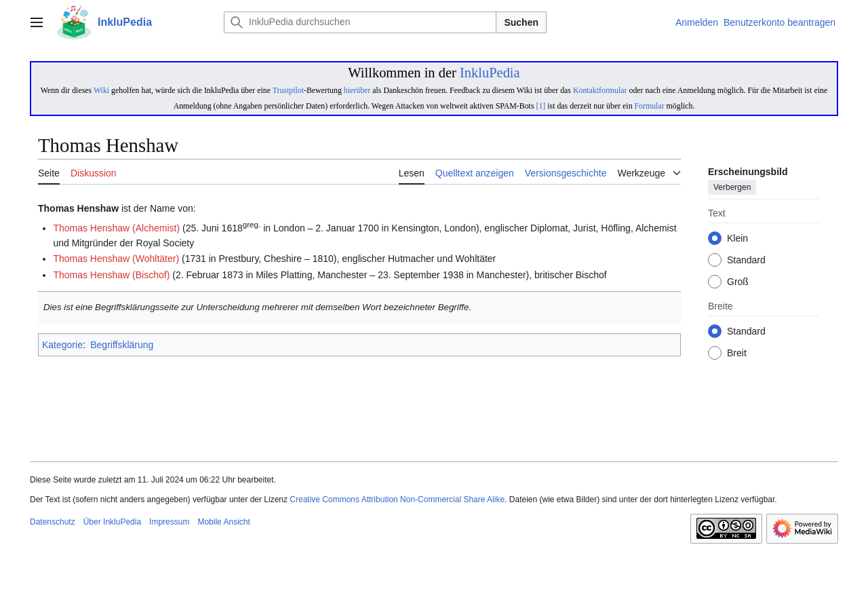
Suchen (521, 22)
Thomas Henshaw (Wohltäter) (116, 259)
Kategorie (62, 345)
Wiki (101, 90)
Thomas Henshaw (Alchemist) (116, 228)
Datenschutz (53, 522)
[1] (540, 106)
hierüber (357, 90)
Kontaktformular (600, 90)
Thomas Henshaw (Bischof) (111, 275)
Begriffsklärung (122, 345)
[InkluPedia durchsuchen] (360, 22)
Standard (746, 261)
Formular (650, 106)
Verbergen (732, 188)
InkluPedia (490, 73)
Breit (737, 354)
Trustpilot (288, 90)
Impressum (169, 522)
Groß (738, 282)
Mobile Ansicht (223, 522)
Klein (737, 239)
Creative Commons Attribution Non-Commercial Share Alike (397, 499)
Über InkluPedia (112, 522)
